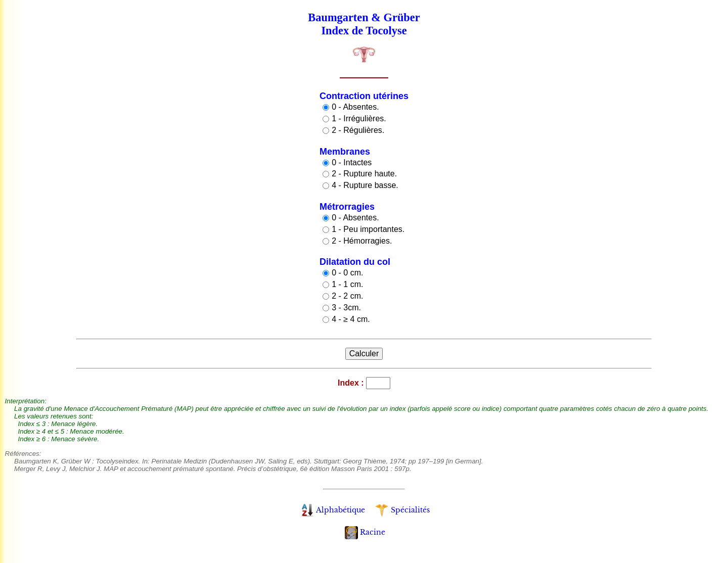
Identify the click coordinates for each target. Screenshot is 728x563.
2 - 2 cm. (347, 296)
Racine (365, 532)
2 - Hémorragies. (362, 241)
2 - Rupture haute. (364, 174)
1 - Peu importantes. (368, 229)
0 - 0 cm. (347, 273)
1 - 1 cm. (347, 284)
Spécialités (402, 510)
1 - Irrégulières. (359, 119)
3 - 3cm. (346, 308)
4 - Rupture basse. (365, 185)
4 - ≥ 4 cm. (351, 319)
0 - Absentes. (355, 107)
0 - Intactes (352, 162)
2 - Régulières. (358, 130)
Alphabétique (333, 510)
